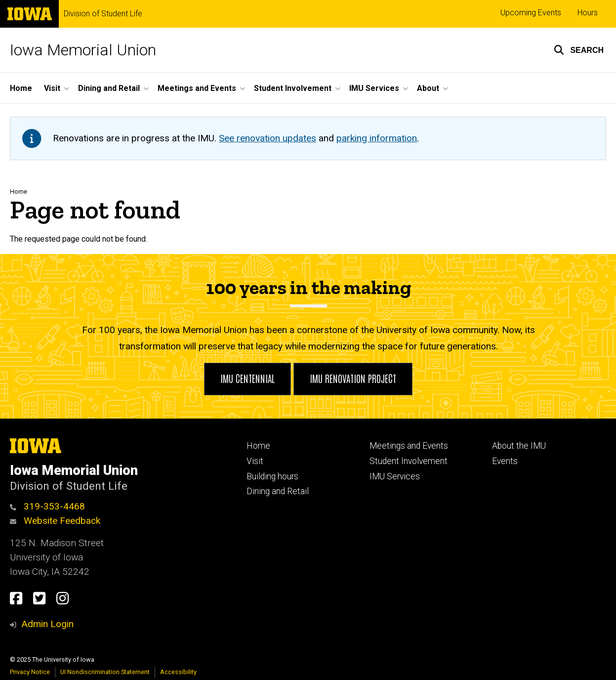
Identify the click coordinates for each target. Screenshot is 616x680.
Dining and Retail (278, 491)
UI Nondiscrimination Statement (105, 672)
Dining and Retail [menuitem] (109, 88)
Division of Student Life (103, 14)
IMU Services (395, 476)
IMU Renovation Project (353, 378)
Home (19, 191)
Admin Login (47, 624)
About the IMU (519, 446)
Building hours (272, 476)
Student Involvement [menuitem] (293, 88)
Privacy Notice (30, 672)
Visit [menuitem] (52, 88)
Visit (255, 461)
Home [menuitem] (21, 88)
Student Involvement (409, 461)
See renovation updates (267, 138)
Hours (588, 13)
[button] (579, 50)
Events (505, 461)
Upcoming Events (531, 13)
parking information (377, 138)
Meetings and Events (409, 446)
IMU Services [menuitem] (374, 88)
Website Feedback (55, 521)
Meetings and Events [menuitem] (197, 88)
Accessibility (178, 672)
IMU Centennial (247, 378)
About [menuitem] (428, 88)
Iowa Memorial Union (83, 50)
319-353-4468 (47, 506)
